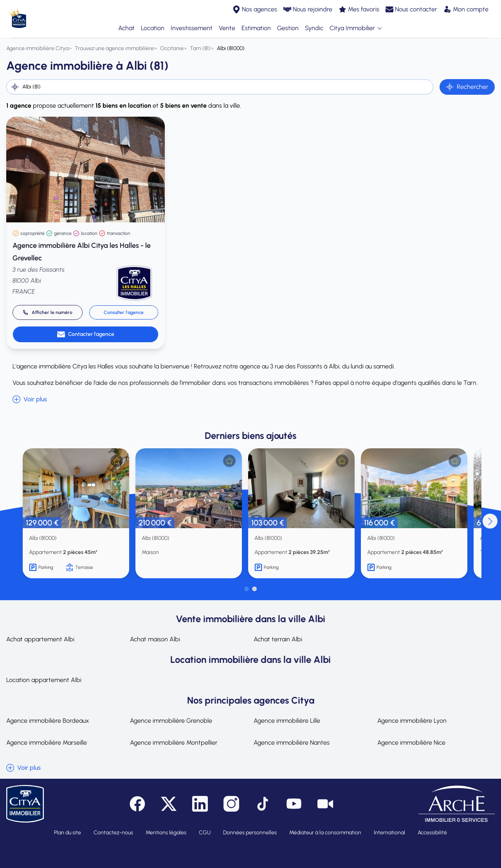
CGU (205, 833)
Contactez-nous (113, 833)
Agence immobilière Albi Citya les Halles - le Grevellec (82, 252)
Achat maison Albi (155, 639)
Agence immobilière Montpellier (174, 743)
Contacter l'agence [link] (86, 334)
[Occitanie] (172, 48)
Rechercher (467, 87)
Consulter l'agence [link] (124, 312)
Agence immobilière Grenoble (171, 721)
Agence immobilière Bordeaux (48, 721)
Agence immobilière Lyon (412, 721)
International (389, 833)
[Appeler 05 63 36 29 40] (48, 312)
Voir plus (30, 399)
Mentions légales (166, 833)
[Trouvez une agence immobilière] (114, 48)
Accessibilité (432, 833)
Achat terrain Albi (278, 639)
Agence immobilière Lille (287, 721)
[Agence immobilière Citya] (37, 48)
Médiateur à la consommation (325, 833)
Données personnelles (250, 833)
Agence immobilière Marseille (47, 743)
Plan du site (68, 833)
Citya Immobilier (356, 28)
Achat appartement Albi (40, 639)
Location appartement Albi (44, 680)
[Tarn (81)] (200, 48)
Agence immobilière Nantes (292, 743)
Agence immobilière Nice (411, 743)
